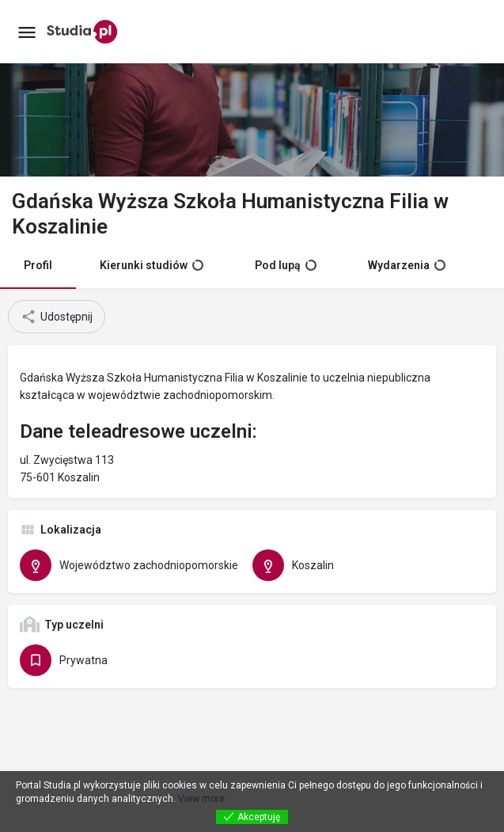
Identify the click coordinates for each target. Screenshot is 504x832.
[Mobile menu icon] (27, 32)
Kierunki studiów (152, 265)
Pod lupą (286, 265)
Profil (38, 265)
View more (201, 799)
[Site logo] (84, 32)
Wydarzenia (407, 265)
